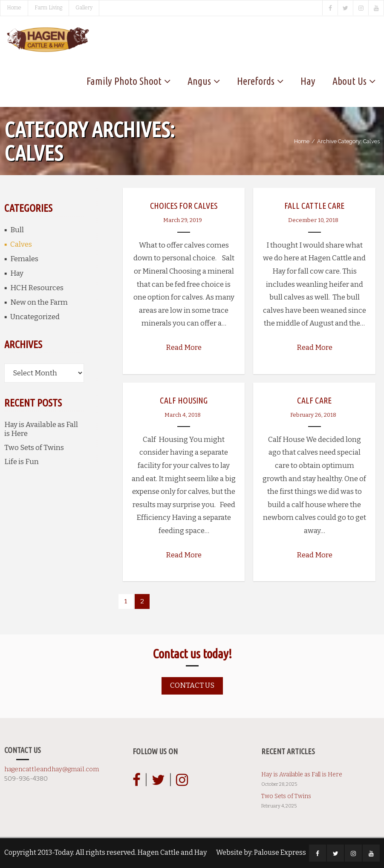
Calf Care (314, 400)
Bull (17, 230)
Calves (21, 244)
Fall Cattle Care (314, 206)
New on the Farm (39, 302)
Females (24, 259)
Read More (184, 347)
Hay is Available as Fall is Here (41, 429)
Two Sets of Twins (34, 448)
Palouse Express (280, 852)
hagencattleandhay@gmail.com (52, 769)
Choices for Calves (184, 206)
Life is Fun (22, 462)
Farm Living (48, 8)
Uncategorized (35, 317)
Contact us (192, 685)
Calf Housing (184, 400)
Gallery (84, 8)
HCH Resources (37, 288)
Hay (17, 273)
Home (14, 8)
